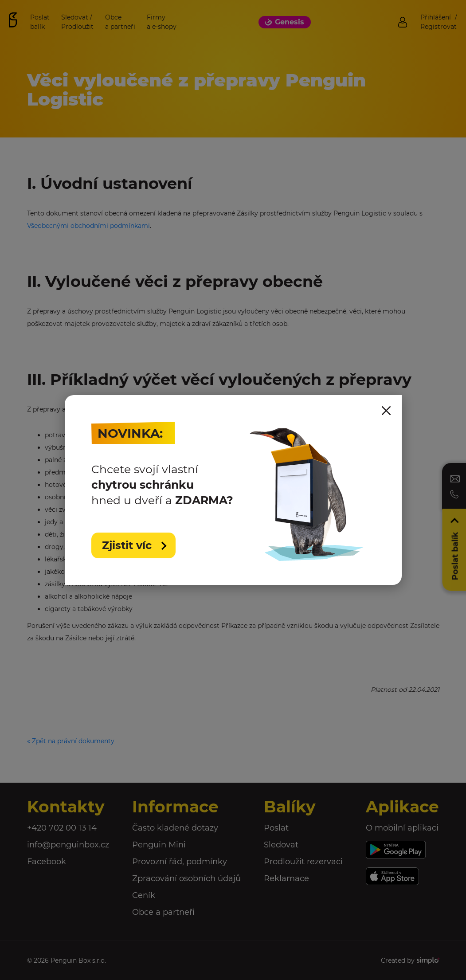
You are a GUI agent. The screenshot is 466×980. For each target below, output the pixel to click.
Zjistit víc (128, 545)
